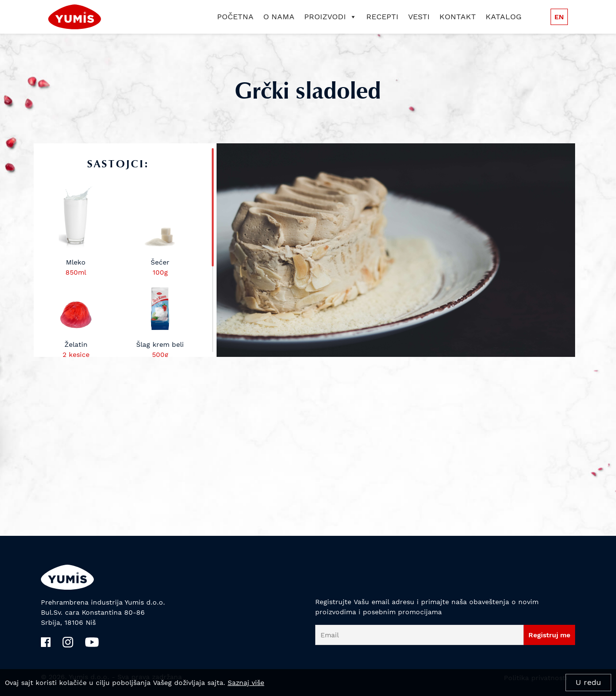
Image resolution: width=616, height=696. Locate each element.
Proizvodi (330, 17)
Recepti (382, 17)
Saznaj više (246, 683)
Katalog (504, 17)
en (559, 17)
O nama (279, 17)
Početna (235, 17)
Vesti (419, 17)
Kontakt (458, 17)
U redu (588, 682)
